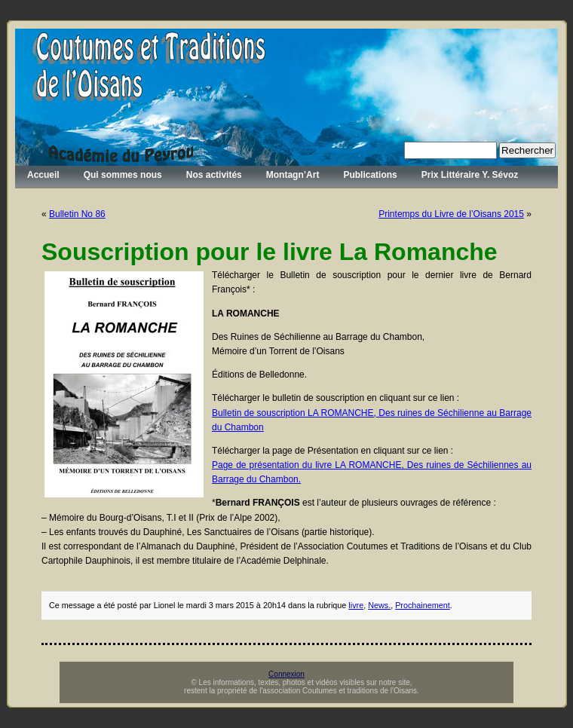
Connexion (286, 674)
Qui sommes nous (123, 175)
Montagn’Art (293, 175)
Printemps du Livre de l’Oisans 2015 (451, 214)
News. (379, 605)
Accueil (43, 175)
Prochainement (423, 605)
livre (356, 605)
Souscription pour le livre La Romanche (270, 252)
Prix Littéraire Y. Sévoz (470, 175)
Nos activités (214, 175)
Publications (370, 175)
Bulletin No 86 (77, 214)
